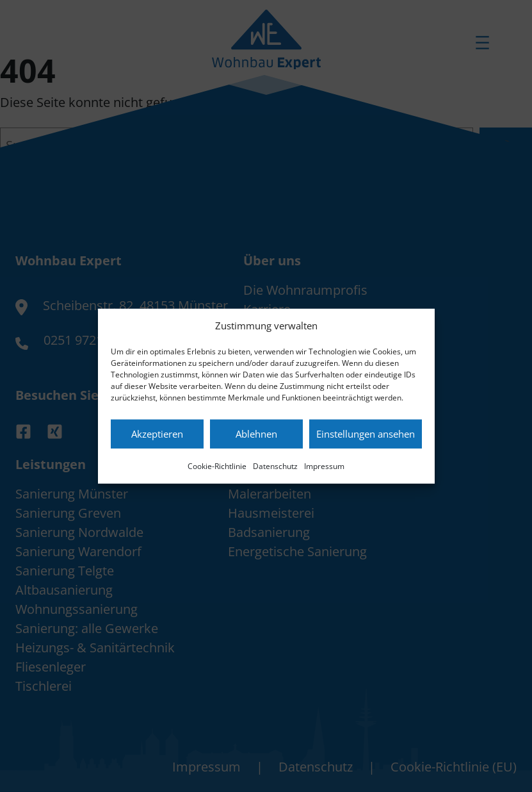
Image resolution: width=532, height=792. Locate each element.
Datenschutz (275, 466)
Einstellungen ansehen (366, 434)
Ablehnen (256, 434)
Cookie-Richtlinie (217, 466)
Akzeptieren (157, 434)
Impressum (324, 466)
